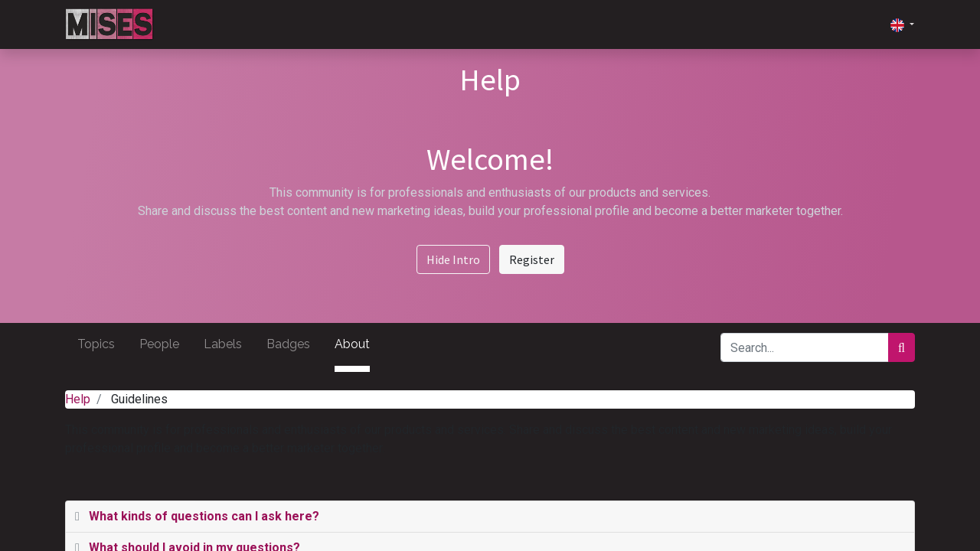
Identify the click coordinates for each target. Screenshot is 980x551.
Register (532, 259)
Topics (96, 344)
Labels (223, 344)
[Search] (902, 347)
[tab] (490, 517)
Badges (288, 344)
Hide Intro (453, 259)
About (352, 344)
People (159, 344)
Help (78, 399)
